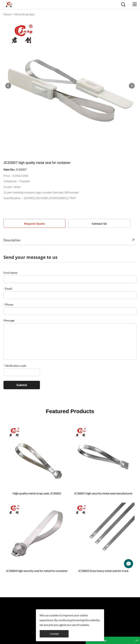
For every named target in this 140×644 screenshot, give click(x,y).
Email (8, 288)
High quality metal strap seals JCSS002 (37, 493)
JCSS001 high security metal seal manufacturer (103, 493)
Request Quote (35, 224)
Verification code (15, 366)
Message (9, 320)
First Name (10, 273)
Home (7, 14)
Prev (8, 86)
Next (132, 86)
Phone (8, 304)
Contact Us (99, 224)
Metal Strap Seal (24, 14)
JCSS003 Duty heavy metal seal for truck (103, 571)
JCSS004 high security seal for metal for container (37, 571)
